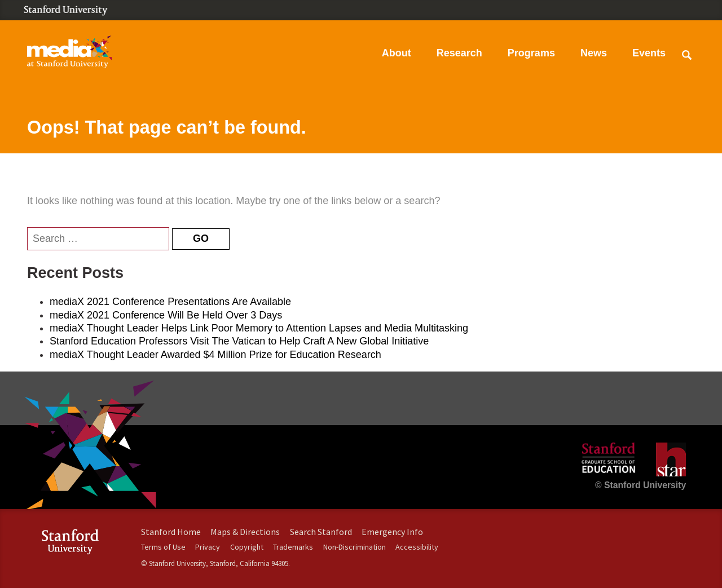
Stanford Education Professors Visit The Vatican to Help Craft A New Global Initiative (239, 341)
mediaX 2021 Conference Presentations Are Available (170, 302)
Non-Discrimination (355, 547)
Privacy (208, 547)
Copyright (247, 547)
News (594, 53)
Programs (531, 53)
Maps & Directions (245, 532)
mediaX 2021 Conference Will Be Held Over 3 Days (166, 315)
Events (649, 53)
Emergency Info (392, 532)
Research (459, 53)
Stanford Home (171, 532)
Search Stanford (321, 532)
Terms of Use (163, 547)
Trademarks (293, 547)
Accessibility (417, 547)
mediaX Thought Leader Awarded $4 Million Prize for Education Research (215, 355)
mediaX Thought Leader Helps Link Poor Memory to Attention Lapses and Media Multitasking (259, 328)
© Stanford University (640, 485)
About (397, 53)
